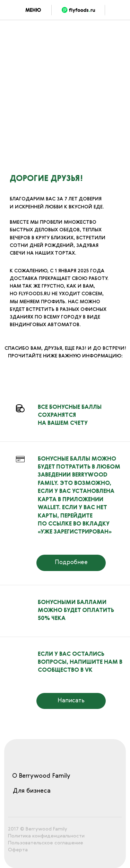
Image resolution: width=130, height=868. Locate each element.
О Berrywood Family (41, 776)
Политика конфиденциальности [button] (46, 836)
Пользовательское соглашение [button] (46, 843)
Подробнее (71, 563)
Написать (71, 701)
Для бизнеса (32, 791)
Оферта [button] (18, 850)
